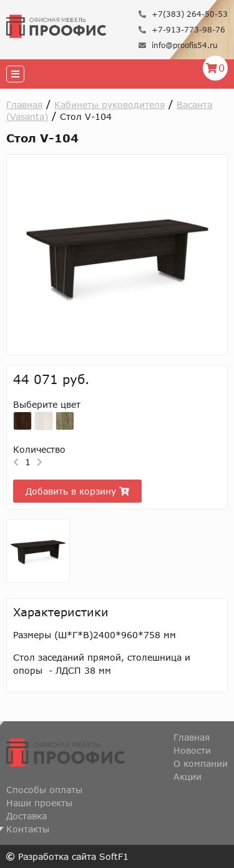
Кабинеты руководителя (110, 105)
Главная (24, 105)
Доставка (27, 816)
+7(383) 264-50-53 (183, 14)
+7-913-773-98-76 (182, 30)
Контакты (28, 829)
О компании (201, 763)
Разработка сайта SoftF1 (67, 856)
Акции (188, 777)
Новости (192, 750)
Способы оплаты (44, 790)
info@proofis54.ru (178, 45)
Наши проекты (39, 803)
